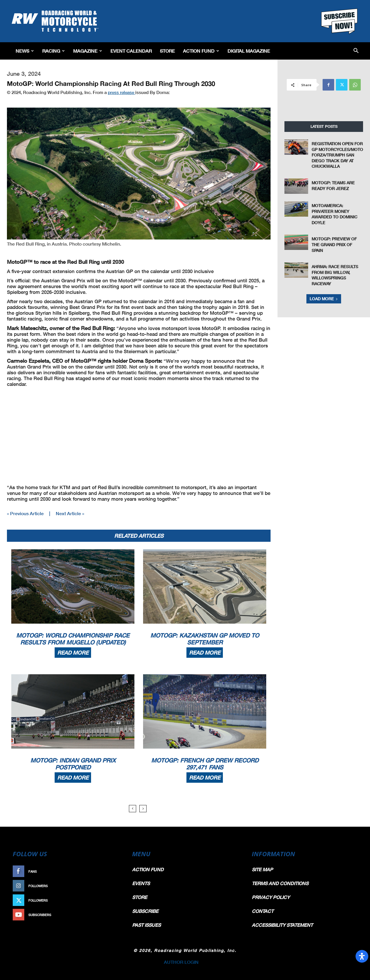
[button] (356, 51)
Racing (53, 51)
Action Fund (201, 51)
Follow (112, 886)
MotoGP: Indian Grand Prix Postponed (73, 764)
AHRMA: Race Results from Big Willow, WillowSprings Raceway (335, 275)
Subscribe (109, 915)
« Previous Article (25, 513)
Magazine (88, 51)
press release (122, 92)
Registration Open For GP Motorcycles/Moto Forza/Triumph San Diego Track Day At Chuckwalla (337, 155)
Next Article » (70, 513)
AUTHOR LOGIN (181, 962)
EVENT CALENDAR (131, 51)
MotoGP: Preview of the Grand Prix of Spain (334, 244)
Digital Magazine (249, 51)
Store (167, 51)
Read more (73, 653)
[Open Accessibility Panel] (362, 956)
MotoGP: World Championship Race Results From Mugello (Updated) (73, 639)
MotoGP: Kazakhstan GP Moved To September (205, 639)
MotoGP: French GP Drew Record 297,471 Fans (205, 764)
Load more (324, 299)
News (25, 51)
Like (115, 871)
